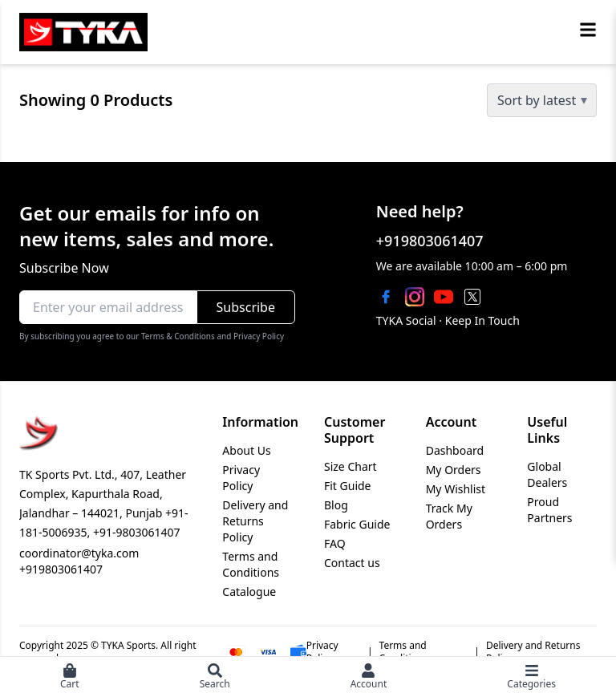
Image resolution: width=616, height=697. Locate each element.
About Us (246, 450)
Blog (336, 505)
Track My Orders (449, 516)
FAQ (335, 543)
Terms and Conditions (251, 564)
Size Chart (351, 466)
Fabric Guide (357, 524)
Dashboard (455, 450)
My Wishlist (456, 489)
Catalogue (249, 592)
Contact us (352, 563)
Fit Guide (348, 486)
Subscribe (246, 307)
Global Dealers (547, 474)
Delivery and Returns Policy (255, 521)
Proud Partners (549, 510)
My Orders (454, 470)
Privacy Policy (241, 478)
